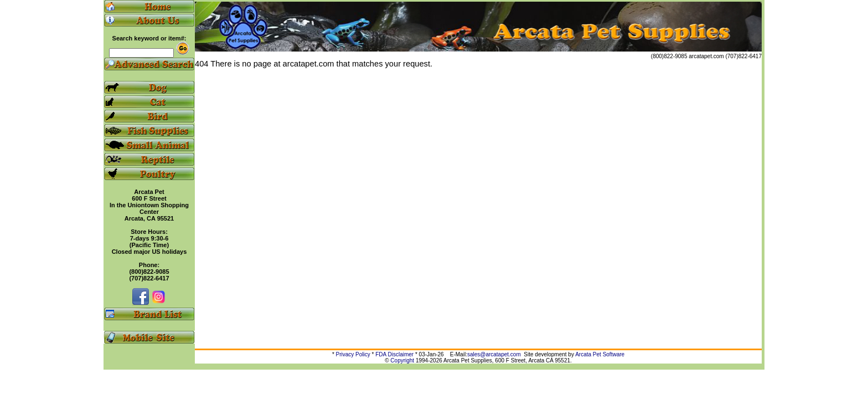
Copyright (402, 360)
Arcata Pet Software (600, 354)
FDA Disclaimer (394, 354)
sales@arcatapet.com (494, 354)
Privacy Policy (353, 354)
